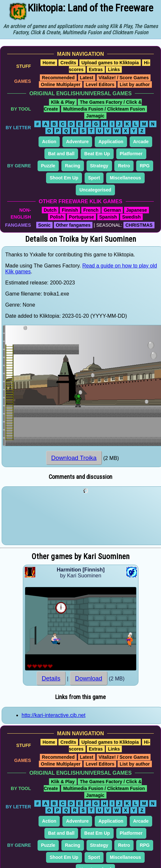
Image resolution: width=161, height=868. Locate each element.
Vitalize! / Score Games (124, 78)
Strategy (99, 166)
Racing (73, 166)
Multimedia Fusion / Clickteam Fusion (104, 109)
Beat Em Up (97, 154)
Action (49, 142)
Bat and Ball (61, 154)
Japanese (137, 210)
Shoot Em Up (64, 178)
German (112, 210)
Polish (57, 217)
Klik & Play (63, 102)
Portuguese (81, 217)
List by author (135, 84)
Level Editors (100, 84)
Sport (94, 178)
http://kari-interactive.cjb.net (54, 715)
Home (49, 63)
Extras (96, 69)
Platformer (131, 154)
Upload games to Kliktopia (110, 63)
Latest (87, 78)
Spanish (108, 217)
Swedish (131, 217)
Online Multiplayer (61, 84)
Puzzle (48, 166)
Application (111, 142)
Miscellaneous (125, 178)
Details (51, 678)
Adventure (77, 142)
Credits (68, 63)
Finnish (70, 210)
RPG (145, 166)
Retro (124, 166)
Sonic (44, 225)
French (91, 210)
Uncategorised (95, 190)
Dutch (50, 210)
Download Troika (74, 458)
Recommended (58, 78)
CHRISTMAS (139, 225)
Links (114, 69)
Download (89, 678)
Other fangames (73, 225)
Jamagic (95, 116)
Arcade (141, 142)
